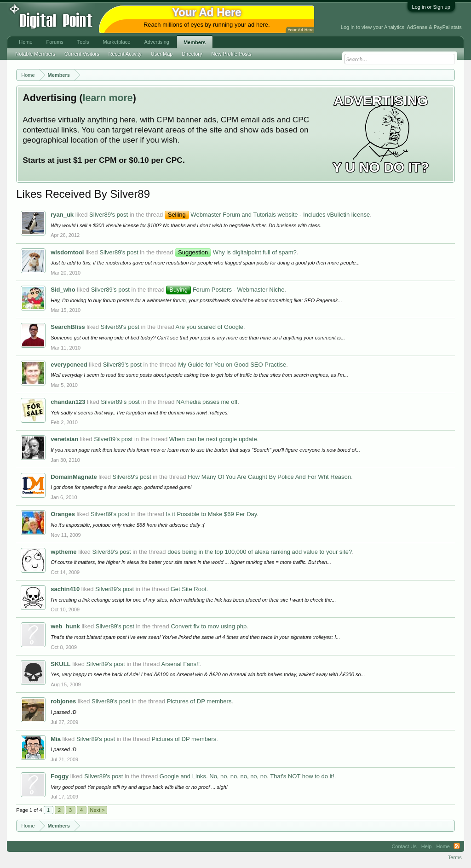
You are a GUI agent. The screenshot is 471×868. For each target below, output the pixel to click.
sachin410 (65, 589)
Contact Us (404, 846)
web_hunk (65, 626)
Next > (98, 810)
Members (195, 42)
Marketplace (117, 42)
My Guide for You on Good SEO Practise (232, 365)
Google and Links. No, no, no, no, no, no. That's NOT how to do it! (247, 776)
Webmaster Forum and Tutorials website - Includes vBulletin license (267, 215)
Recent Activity (125, 54)
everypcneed (69, 365)
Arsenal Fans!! (180, 664)
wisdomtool (67, 252)
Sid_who (63, 290)
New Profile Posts (232, 54)
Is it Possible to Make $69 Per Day (212, 514)
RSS (457, 846)
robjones (63, 701)
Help (427, 846)
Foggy (60, 776)
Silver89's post (109, 215)
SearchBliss (68, 327)
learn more (108, 98)
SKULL (60, 664)
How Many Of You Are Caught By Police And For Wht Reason (269, 477)
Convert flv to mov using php (209, 626)
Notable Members (35, 54)
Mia (56, 739)
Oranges (63, 514)
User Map (162, 54)
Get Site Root (189, 589)
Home (26, 42)
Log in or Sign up (431, 7)
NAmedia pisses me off (207, 402)
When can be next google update (213, 439)
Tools (83, 42)
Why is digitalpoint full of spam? (236, 252)
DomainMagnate (74, 477)
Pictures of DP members (199, 701)
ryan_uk (62, 215)
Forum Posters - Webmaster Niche (225, 290)
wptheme (63, 552)
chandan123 (68, 402)
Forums (55, 42)
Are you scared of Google (210, 327)
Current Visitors (82, 54)
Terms (455, 857)
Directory (192, 54)
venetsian (64, 439)
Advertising (156, 42)
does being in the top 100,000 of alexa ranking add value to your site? (260, 552)
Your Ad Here (300, 30)
